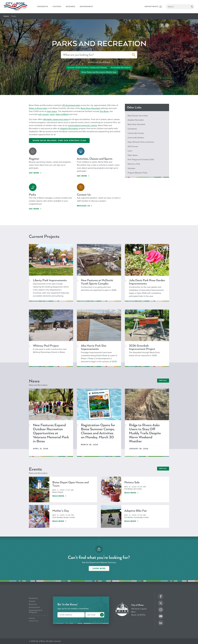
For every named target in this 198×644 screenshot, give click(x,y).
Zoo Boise (104, 111)
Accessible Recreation (121, 68)
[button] (134, 55)
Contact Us (84, 195)
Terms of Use (33, 621)
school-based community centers (83, 125)
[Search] (180, 7)
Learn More (99, 568)
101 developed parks (71, 105)
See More (34, 173)
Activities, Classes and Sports (95, 159)
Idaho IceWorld (62, 114)
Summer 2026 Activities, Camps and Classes (87, 68)
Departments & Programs (35, 611)
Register (34, 159)
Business (71, 7)
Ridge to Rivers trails (38, 108)
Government (86, 7)
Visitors (57, 7)
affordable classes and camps (56, 119)
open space (52, 111)
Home (6, 16)
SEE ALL (163, 380)
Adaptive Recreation (69, 128)
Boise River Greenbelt (90, 108)
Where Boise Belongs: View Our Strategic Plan (59, 141)
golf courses (43, 114)
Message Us (84, 206)
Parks (32, 195)
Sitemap (32, 618)
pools (52, 114)
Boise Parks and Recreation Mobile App (99, 72)
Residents (43, 7)
